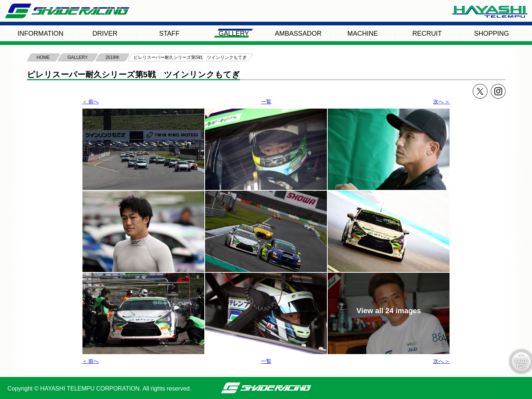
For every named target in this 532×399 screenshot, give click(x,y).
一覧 (266, 102)
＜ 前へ (91, 102)
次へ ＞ (442, 102)
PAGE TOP (521, 364)
